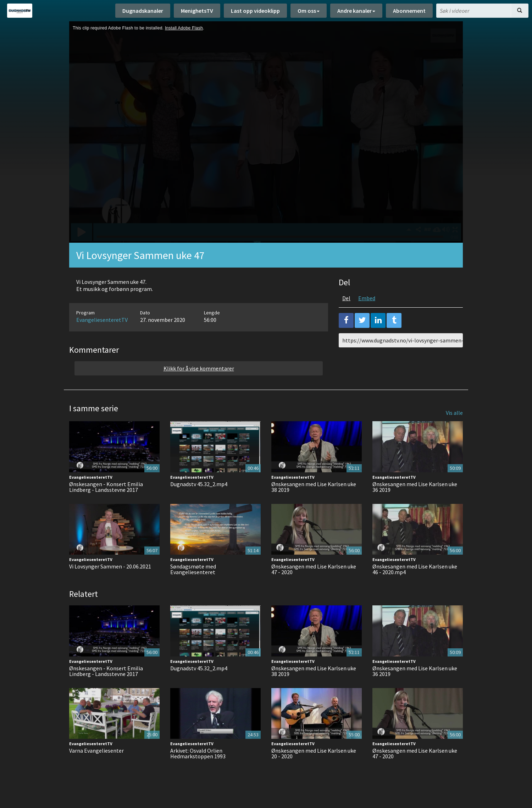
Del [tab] (346, 298)
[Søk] (520, 11)
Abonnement (409, 11)
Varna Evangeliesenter (96, 751)
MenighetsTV (197, 11)
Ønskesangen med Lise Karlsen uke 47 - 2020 (314, 569)
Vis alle (454, 413)
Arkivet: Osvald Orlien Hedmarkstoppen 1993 (198, 753)
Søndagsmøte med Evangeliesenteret (193, 569)
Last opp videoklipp (255, 11)
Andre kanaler (356, 11)
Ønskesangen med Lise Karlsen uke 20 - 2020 (314, 753)
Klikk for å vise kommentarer (199, 368)
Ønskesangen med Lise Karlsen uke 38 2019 (314, 487)
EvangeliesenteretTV (102, 320)
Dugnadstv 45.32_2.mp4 (199, 484)
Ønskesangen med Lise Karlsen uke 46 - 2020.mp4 (415, 569)
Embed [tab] (367, 298)
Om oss (309, 11)
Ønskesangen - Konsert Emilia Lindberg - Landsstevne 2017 (106, 487)
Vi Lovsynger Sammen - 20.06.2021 (110, 566)
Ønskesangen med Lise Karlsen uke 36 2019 (415, 487)
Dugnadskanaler (143, 11)
